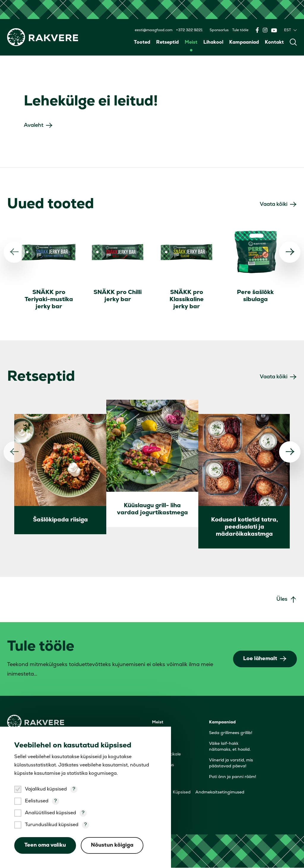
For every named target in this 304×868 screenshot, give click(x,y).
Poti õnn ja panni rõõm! (233, 777)
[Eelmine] (14, 252)
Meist (191, 42)
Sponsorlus (219, 30)
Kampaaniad (244, 42)
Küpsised (182, 793)
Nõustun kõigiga (112, 845)
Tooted (142, 42)
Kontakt (274, 42)
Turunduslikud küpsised (52, 825)
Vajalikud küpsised (46, 789)
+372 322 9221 (189, 30)
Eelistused (37, 801)
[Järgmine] (290, 252)
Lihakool (213, 42)
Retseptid (167, 42)
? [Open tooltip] (74, 789)
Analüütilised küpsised (50, 813)
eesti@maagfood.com (154, 30)
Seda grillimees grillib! (231, 733)
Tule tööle (240, 30)
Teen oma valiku (45, 845)
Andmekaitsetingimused (220, 793)
